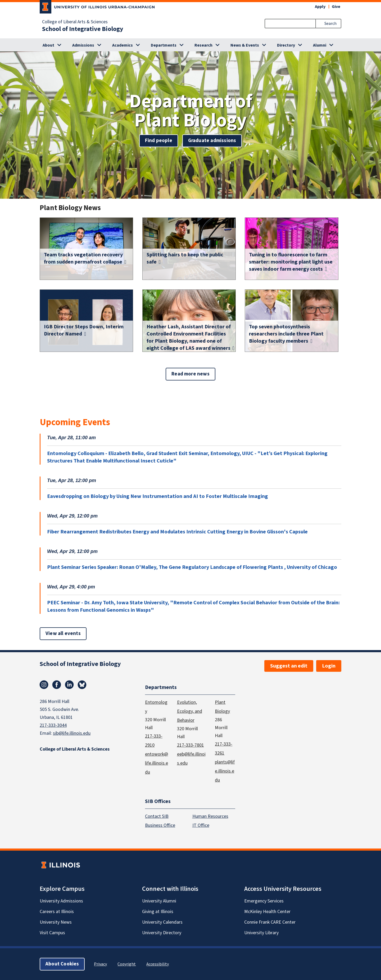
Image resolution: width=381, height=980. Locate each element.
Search (330, 24)
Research (203, 45)
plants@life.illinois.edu (225, 771)
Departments (164, 45)
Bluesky (82, 685)
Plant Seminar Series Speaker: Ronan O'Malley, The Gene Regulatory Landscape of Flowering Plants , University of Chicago (192, 567)
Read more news (190, 374)
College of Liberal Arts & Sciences (75, 22)
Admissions (83, 45)
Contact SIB (157, 816)
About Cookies (62, 964)
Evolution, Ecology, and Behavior (190, 711)
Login (329, 666)
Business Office (160, 825)
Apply (320, 7)
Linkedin (69, 685)
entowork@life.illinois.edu (157, 763)
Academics (123, 45)
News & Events (245, 45)
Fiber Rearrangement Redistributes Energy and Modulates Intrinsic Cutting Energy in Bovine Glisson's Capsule (177, 532)
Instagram (44, 685)
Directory (286, 45)
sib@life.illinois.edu (72, 733)
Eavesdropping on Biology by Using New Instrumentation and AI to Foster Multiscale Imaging (158, 496)
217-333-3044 (53, 725)
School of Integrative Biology (83, 29)
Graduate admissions (212, 141)
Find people (159, 141)
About (48, 45)
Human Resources (210, 816)
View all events (63, 634)
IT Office (201, 825)
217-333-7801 (190, 745)
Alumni (320, 45)
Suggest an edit (289, 666)
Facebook (57, 685)
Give (336, 7)
